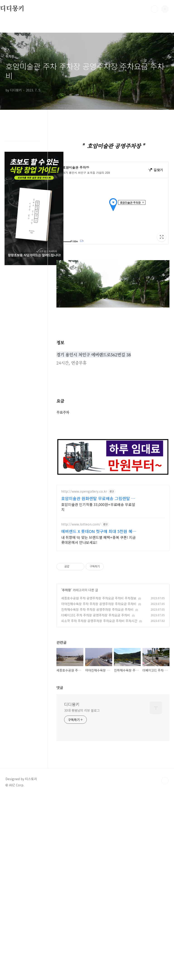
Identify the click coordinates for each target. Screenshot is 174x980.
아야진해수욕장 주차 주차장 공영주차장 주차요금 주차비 (99, 608)
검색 (155, 9)
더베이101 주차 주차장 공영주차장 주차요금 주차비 (96, 619)
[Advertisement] (113, 523)
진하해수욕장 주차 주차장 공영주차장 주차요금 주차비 (97, 614)
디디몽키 (12, 9)
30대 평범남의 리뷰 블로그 (82, 715)
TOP (165, 785)
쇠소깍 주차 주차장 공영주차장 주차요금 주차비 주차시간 (99, 625)
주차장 (66, 594)
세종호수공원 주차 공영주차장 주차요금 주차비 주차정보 (99, 602)
